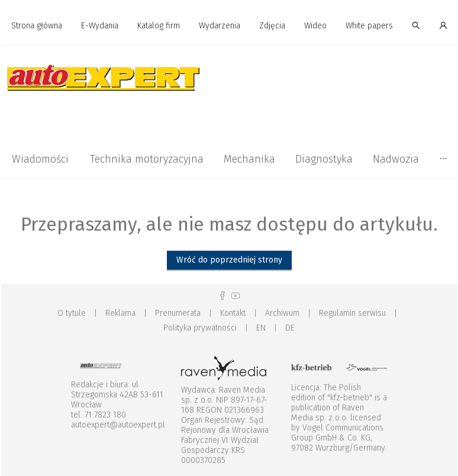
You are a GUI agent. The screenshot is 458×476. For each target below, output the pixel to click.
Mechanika (249, 159)
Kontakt (233, 313)
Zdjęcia (272, 26)
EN (261, 328)
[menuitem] (37, 26)
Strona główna (37, 26)
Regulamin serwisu (352, 313)
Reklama (120, 313)
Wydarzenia (220, 26)
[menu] (229, 26)
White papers (369, 26)
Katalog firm (159, 26)
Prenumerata (178, 313)
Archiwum (282, 313)
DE (290, 328)
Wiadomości (40, 159)
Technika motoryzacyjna (147, 159)
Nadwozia (396, 159)
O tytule (72, 313)
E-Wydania (100, 26)
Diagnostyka (324, 159)
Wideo (315, 26)
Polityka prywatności (200, 328)
